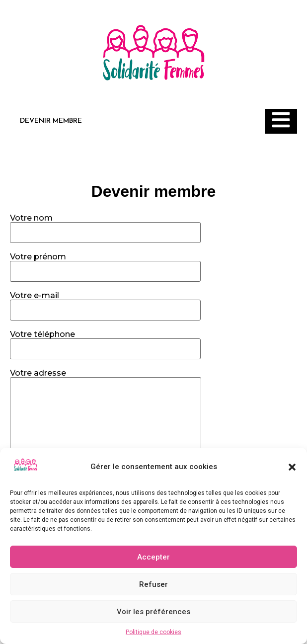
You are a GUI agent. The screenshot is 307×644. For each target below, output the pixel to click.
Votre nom (105, 226)
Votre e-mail (105, 303)
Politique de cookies (153, 632)
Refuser (153, 584)
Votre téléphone (105, 342)
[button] (292, 467)
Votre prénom (105, 264)
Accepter (153, 557)
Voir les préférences (153, 612)
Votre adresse (106, 438)
